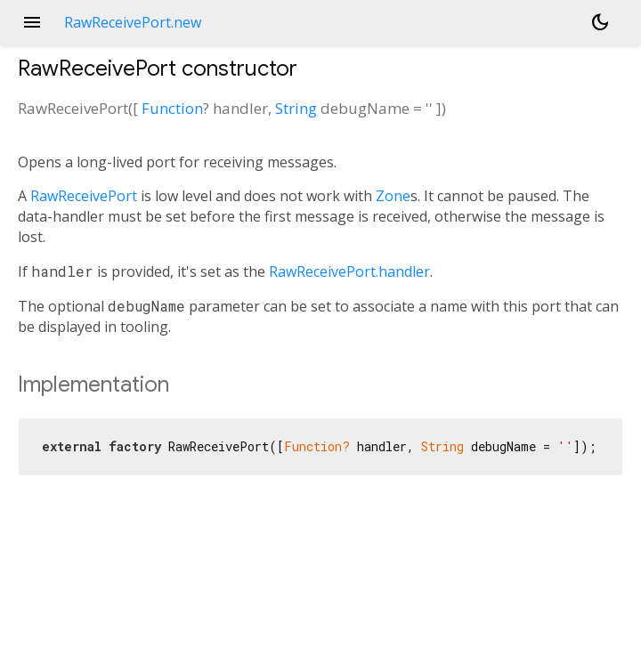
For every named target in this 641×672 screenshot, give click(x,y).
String (296, 108)
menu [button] (32, 22)
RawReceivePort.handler (349, 271)
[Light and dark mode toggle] (600, 22)
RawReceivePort (84, 196)
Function (172, 108)
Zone (393, 196)
